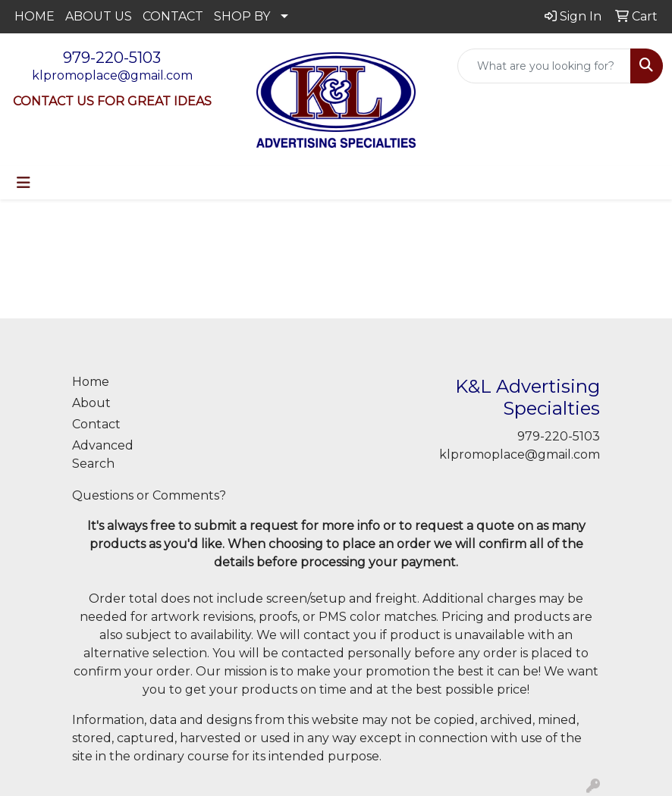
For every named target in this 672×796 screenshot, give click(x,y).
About (91, 403)
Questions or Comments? (149, 495)
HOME (35, 16)
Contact (96, 424)
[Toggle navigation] (24, 183)
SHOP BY (242, 16)
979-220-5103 (112, 58)
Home (91, 382)
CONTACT (173, 16)
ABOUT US (99, 16)
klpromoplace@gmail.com (112, 75)
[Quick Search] (544, 66)
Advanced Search (103, 454)
